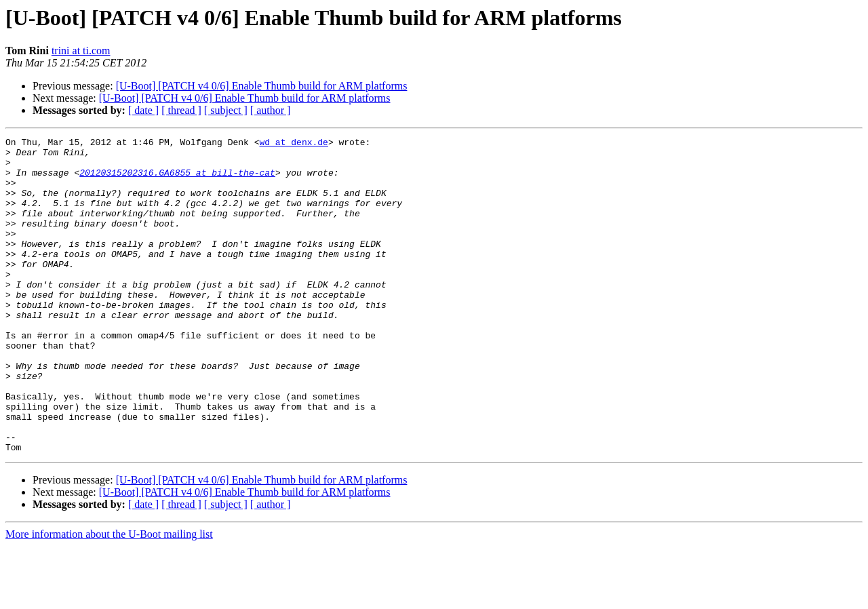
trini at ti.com (81, 51)
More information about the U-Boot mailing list (109, 597)
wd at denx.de (293, 144)
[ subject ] (226, 110)
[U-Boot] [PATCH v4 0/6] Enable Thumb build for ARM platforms (262, 86)
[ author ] (271, 110)
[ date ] (143, 110)
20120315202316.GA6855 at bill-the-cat (177, 180)
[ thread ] (181, 110)
